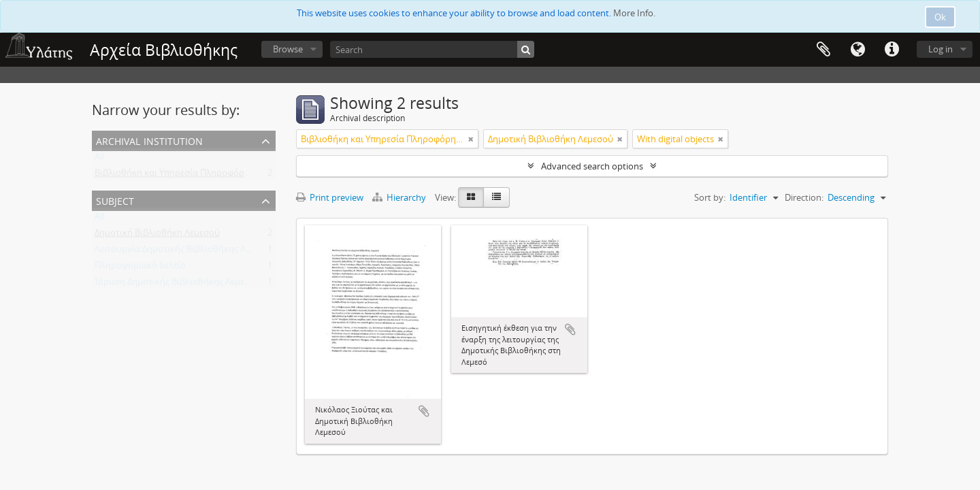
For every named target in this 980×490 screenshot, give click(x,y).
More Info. (634, 13)
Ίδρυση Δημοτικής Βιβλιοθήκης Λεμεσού (178, 284)
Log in (941, 49)
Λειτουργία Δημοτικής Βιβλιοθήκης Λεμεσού (185, 252)
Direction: (804, 197)
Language (857, 50)
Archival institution (149, 140)
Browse (288, 49)
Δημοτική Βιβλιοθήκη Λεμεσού (157, 235)
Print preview (330, 197)
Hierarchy (400, 197)
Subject (115, 200)
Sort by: (710, 197)
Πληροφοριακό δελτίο (140, 268)
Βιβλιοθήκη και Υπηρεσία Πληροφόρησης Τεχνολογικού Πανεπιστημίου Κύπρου (259, 176)
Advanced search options (592, 166)
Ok (940, 17)
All (99, 159)
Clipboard (823, 50)
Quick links (892, 50)
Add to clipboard (424, 411)
